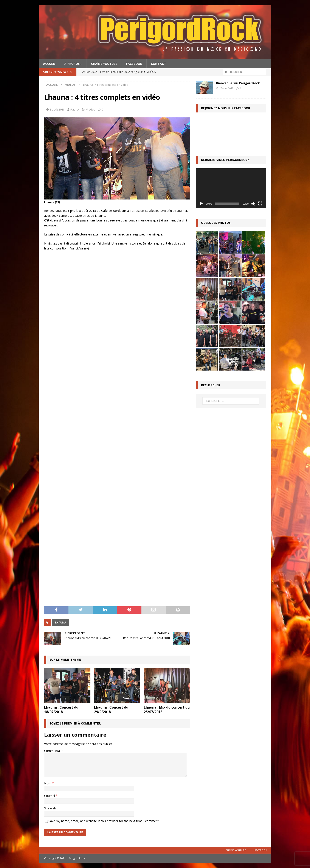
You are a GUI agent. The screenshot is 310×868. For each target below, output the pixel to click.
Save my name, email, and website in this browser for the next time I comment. (104, 821)
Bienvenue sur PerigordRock (238, 83)
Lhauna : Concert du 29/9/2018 (111, 710)
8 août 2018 (57, 109)
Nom (48, 783)
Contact (158, 64)
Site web (50, 808)
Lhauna (61, 623)
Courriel (50, 796)
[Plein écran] (260, 204)
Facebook (134, 64)
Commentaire (54, 751)
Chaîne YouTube (104, 64)
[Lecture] (201, 204)
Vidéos (91, 109)
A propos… (73, 64)
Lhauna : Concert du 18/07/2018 (61, 710)
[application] (231, 188)
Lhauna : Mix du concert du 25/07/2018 (167, 710)
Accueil (49, 64)
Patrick (75, 109)
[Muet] (253, 204)
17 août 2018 (226, 88)
